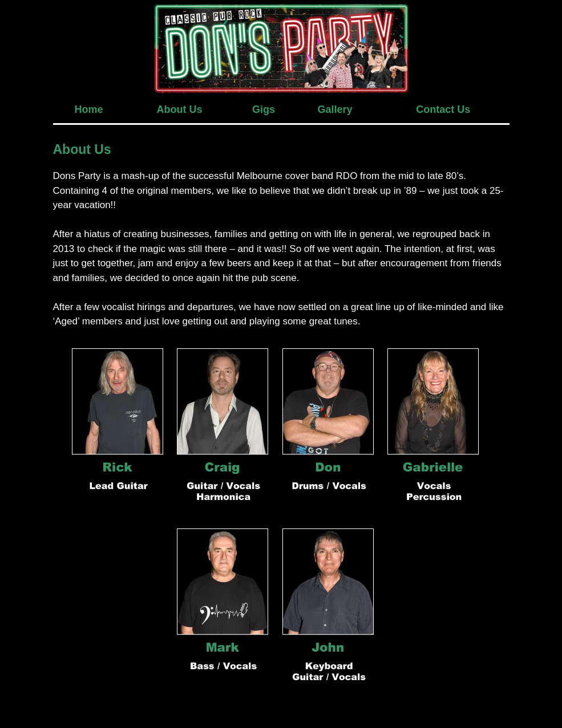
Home (88, 109)
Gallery (335, 109)
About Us (180, 109)
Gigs (264, 109)
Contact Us (443, 109)
